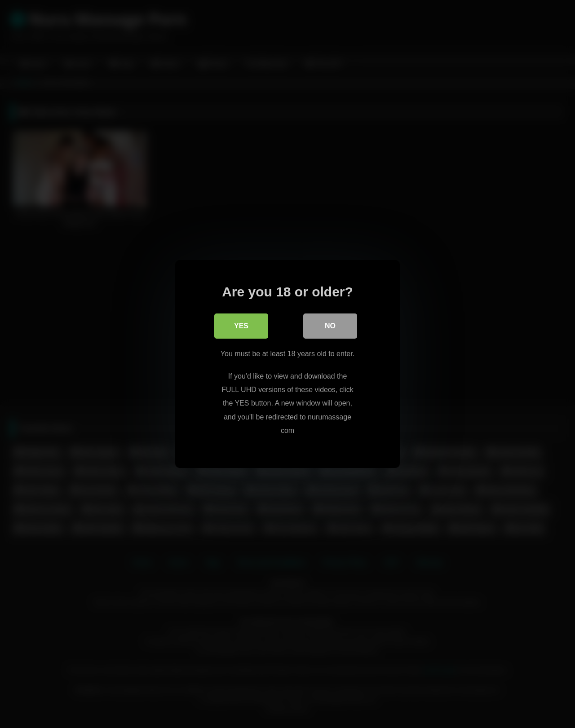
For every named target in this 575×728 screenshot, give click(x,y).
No (330, 326)
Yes (241, 326)
